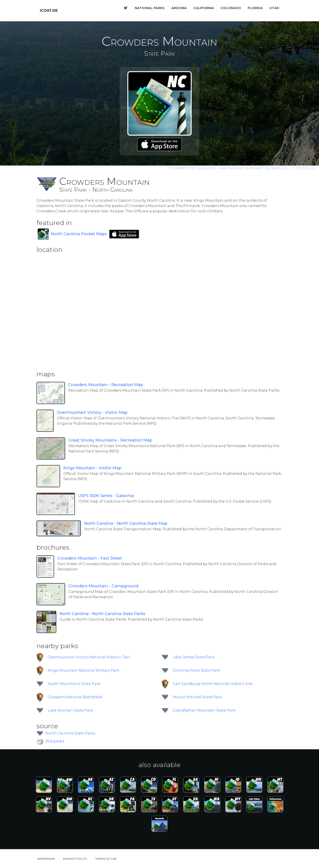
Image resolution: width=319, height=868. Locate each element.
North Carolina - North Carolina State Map (126, 523)
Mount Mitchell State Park (197, 697)
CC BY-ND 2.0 (303, 168)
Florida (255, 8)
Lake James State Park (194, 657)
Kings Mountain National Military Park (83, 670)
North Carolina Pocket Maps (79, 234)
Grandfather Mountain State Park (204, 710)
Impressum (46, 859)
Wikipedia (55, 741)
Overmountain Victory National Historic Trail (89, 657)
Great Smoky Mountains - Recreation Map (110, 440)
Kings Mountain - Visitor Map (92, 468)
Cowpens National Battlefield (75, 697)
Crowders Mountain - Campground (103, 586)
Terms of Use (106, 859)
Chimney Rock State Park (196, 670)
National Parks (150, 8)
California (204, 8)
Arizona (179, 8)
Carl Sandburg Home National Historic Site (213, 684)
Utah (274, 8)
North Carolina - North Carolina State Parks (102, 614)
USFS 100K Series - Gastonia (106, 496)
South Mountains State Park (74, 684)
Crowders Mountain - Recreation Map (106, 385)
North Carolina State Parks (70, 733)
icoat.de (49, 11)
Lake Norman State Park (70, 710)
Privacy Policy (75, 859)
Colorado (231, 8)
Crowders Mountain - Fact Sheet (90, 558)
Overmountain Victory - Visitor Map (92, 412)
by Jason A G (229, 168)
